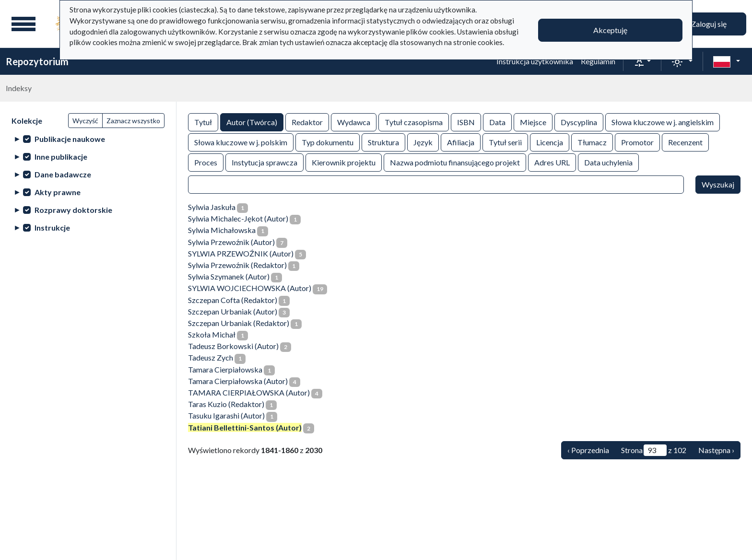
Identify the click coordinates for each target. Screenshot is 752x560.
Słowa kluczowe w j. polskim (241, 142)
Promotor (637, 142)
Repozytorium (37, 61)
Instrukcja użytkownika (535, 61)
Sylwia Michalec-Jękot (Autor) (238, 218)
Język (423, 142)
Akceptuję (610, 30)
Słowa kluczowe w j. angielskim (663, 122)
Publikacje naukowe (70, 139)
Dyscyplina (579, 122)
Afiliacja (461, 142)
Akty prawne (58, 192)
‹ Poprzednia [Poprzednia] (588, 450)
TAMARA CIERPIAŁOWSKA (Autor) (249, 392)
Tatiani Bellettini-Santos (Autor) (245, 427)
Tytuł (203, 122)
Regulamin (598, 61)
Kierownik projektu (344, 162)
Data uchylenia (608, 162)
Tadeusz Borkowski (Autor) (233, 346)
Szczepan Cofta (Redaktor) (233, 300)
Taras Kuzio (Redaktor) (226, 404)
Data (497, 122)
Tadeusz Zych (211, 357)
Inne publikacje (61, 157)
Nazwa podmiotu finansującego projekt (455, 162)
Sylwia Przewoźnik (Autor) (231, 242)
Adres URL (552, 162)
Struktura (383, 142)
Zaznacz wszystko (133, 121)
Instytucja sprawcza (264, 162)
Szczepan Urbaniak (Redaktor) (239, 323)
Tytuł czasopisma (414, 122)
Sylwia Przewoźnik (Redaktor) (237, 265)
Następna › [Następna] (716, 450)
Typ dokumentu (328, 142)
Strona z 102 (654, 450)
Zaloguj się (709, 24)
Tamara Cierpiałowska (225, 369)
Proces (206, 162)
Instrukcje (52, 227)
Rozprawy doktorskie (73, 210)
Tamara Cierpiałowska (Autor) (238, 381)
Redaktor (307, 122)
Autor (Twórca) (252, 122)
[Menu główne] (23, 24)
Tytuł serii (505, 142)
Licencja (550, 142)
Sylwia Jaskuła (212, 207)
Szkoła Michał (212, 334)
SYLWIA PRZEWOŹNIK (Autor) (241, 253)
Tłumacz (592, 142)
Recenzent (685, 142)
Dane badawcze (63, 174)
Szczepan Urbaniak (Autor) (233, 311)
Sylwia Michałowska (222, 230)
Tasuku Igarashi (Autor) (226, 415)
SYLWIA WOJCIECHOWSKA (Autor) (250, 288)
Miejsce (533, 122)
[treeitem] (88, 139)
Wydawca (354, 122)
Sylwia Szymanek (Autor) (229, 276)
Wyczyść (85, 121)
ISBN (466, 122)
